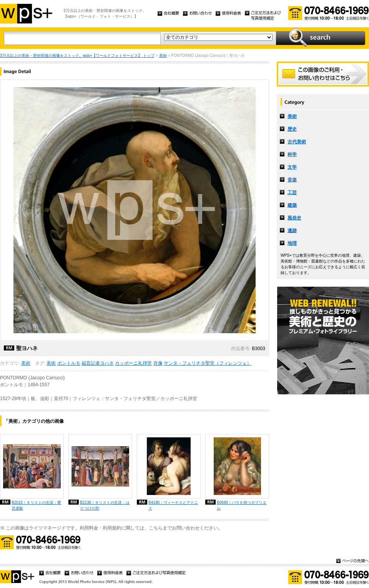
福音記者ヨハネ (98, 363)
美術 (163, 56)
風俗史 (294, 218)
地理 (292, 243)
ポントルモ (69, 363)
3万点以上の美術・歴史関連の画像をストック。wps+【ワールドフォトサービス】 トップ (77, 56)
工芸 (292, 193)
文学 (292, 167)
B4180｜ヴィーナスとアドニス (173, 505)
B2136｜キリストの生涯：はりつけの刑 (105, 505)
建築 (292, 205)
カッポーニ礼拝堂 (133, 363)
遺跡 (292, 231)
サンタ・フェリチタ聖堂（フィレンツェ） (208, 363)
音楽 (292, 180)
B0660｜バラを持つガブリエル (242, 505)
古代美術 (297, 142)
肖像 (158, 363)
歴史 (292, 129)
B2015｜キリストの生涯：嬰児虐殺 (36, 505)
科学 (292, 154)
